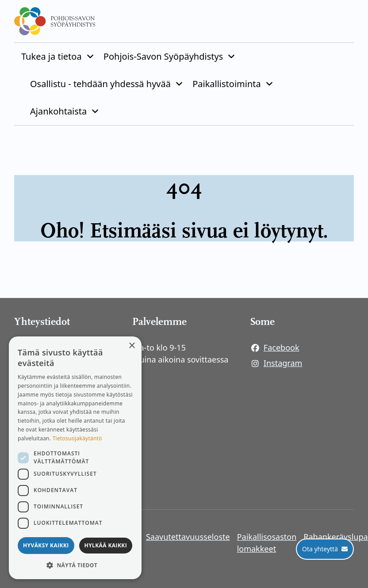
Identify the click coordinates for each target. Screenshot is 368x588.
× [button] (132, 346)
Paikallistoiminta (227, 84)
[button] (75, 565)
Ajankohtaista (58, 111)
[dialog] (75, 458)
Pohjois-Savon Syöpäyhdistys (163, 56)
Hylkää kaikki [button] (106, 545)
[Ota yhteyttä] (325, 549)
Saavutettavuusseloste (188, 537)
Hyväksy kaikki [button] (46, 545)
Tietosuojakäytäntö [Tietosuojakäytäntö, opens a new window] (77, 438)
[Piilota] (89, 57)
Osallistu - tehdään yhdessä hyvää (100, 84)
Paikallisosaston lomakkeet (267, 543)
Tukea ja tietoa (52, 56)
